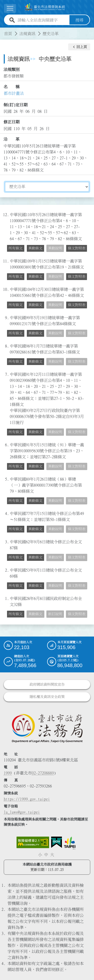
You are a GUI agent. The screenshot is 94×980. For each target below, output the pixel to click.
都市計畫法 (14, 93)
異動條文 (35, 248)
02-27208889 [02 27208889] (43, 773)
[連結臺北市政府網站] (70, 843)
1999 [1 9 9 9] (8, 773)
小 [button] (40, 855)
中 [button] (46, 855)
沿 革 (12, 139)
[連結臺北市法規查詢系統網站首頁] (45, 7)
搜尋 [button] (79, 20)
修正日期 (12, 122)
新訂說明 (55, 614)
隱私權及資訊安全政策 (47, 697)
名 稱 (12, 87)
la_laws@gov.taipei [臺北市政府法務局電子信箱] (22, 812)
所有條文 (16, 248)
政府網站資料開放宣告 (47, 684)
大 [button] (52, 855)
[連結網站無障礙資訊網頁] (33, 842)
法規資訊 (27, 34)
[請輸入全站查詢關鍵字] (42, 20)
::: (3, 31)
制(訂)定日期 (16, 105)
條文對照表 (77, 248)
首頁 (8, 34)
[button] (79, 47)
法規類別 (12, 69)
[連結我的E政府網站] (57, 842)
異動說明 (55, 248)
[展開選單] (10, 8)
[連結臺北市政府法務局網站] (47, 728)
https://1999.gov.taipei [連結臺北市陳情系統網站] (27, 799)
